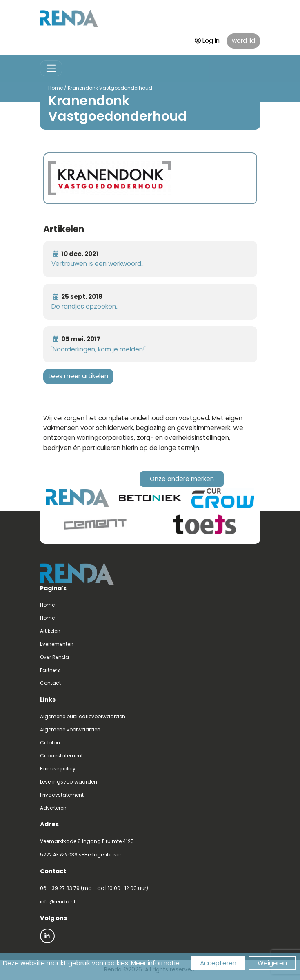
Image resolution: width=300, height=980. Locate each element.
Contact (50, 683)
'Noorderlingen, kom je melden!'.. (100, 349)
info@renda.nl (58, 902)
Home (56, 88)
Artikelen (50, 631)
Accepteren (218, 963)
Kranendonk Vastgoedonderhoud (110, 88)
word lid (243, 41)
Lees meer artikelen (78, 376)
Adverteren (53, 808)
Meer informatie (155, 963)
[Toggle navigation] (51, 68)
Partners (50, 670)
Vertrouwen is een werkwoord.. (98, 264)
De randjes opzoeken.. (85, 306)
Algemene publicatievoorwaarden (83, 716)
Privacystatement (62, 795)
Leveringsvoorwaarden (69, 782)
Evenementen (57, 644)
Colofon (50, 743)
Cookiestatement (61, 756)
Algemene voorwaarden (70, 729)
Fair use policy (58, 769)
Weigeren (272, 963)
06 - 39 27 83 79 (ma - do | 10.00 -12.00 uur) (94, 888)
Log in (207, 41)
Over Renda (54, 657)
